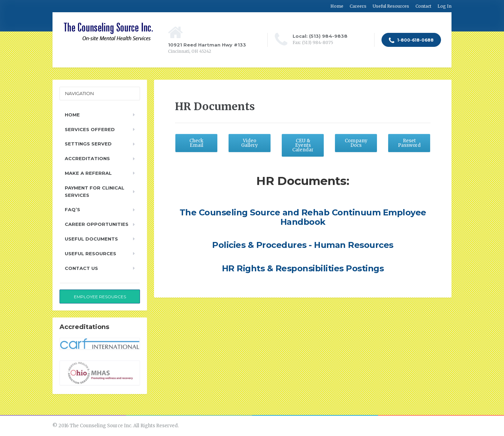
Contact (423, 6)
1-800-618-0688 (411, 41)
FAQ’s (72, 209)
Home (337, 6)
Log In (444, 6)
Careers (358, 6)
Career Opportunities (97, 224)
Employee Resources (100, 297)
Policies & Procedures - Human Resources (303, 245)
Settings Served (88, 144)
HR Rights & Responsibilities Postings (303, 268)
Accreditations (87, 158)
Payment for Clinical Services (94, 191)
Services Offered (90, 129)
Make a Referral (88, 173)
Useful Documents (91, 239)
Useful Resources (391, 6)
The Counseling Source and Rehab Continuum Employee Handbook (303, 217)
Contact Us (81, 268)
